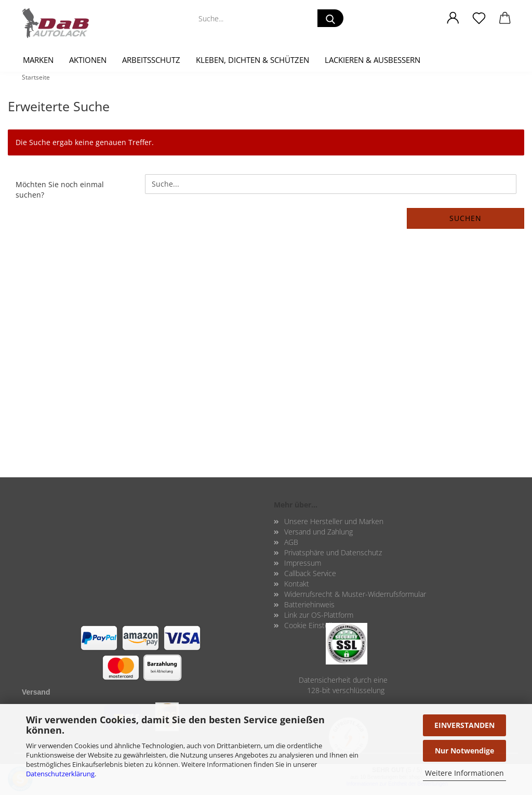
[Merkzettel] (479, 18)
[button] (453, 18)
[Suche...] (330, 18)
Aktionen (88, 60)
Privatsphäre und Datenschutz (333, 552)
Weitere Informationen (464, 773)
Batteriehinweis (309, 604)
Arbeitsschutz (151, 60)
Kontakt (297, 584)
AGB (291, 542)
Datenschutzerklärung (60, 774)
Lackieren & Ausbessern (373, 60)
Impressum (303, 563)
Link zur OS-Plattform (319, 615)
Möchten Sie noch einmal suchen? (60, 190)
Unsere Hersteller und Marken (334, 521)
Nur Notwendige (464, 751)
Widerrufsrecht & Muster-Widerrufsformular (355, 594)
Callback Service (310, 573)
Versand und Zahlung (318, 532)
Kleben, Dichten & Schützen (252, 60)
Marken (38, 60)
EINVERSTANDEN (464, 725)
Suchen (465, 218)
